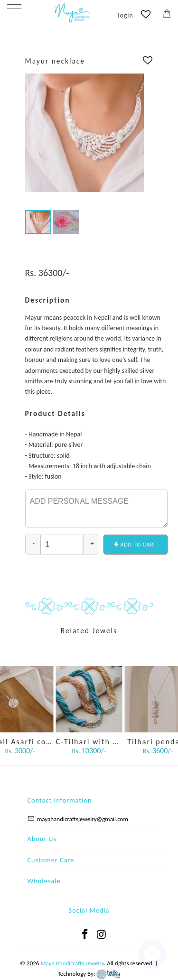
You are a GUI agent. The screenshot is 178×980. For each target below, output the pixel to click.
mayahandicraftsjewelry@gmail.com (83, 819)
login (126, 15)
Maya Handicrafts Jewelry (72, 963)
